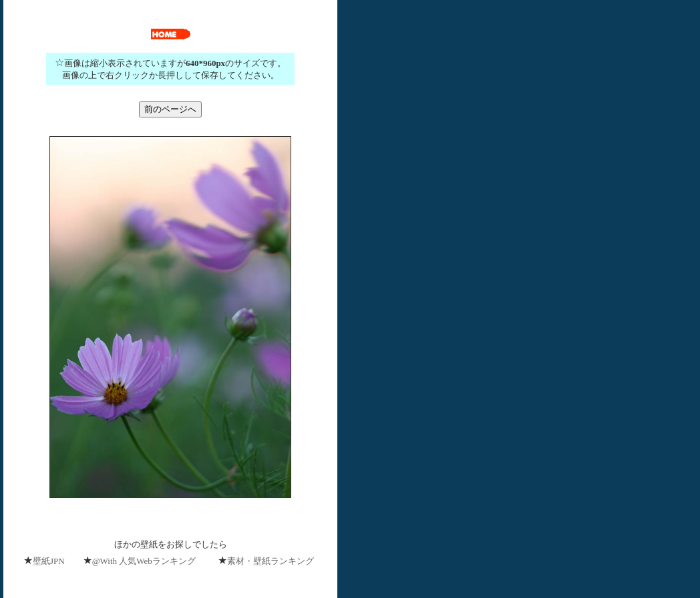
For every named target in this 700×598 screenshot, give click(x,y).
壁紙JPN (49, 561)
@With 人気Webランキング (144, 561)
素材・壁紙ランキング (271, 561)
